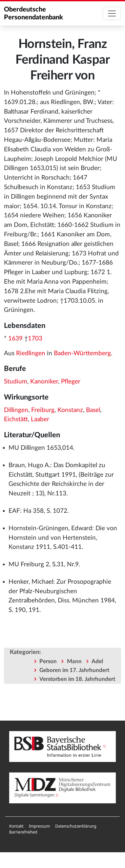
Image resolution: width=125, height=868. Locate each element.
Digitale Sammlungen (34, 795)
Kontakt (16, 826)
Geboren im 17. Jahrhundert (74, 670)
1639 (15, 339)
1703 (35, 339)
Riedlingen (31, 353)
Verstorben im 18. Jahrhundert (77, 679)
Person (48, 661)
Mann (74, 661)
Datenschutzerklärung (76, 826)
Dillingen (16, 410)
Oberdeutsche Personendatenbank (33, 13)
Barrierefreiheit (23, 832)
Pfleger (71, 382)
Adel (97, 661)
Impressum (39, 826)
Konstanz (70, 410)
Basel (93, 410)
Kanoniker (44, 382)
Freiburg (43, 410)
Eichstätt (16, 419)
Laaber (40, 419)
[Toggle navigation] (112, 13)
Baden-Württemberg (82, 353)
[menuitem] (16, 826)
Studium (16, 382)
